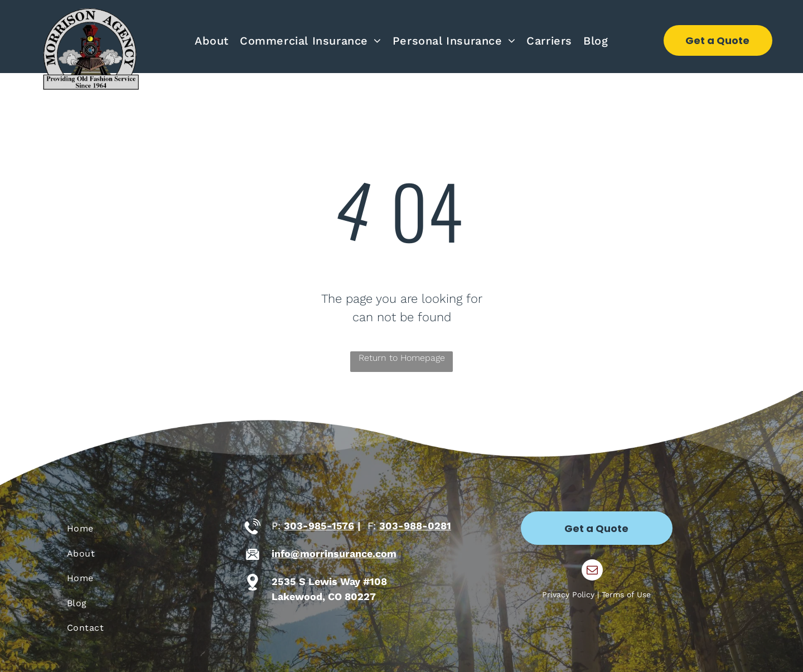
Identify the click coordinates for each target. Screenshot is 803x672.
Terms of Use (626, 594)
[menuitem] (212, 41)
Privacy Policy (568, 594)
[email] (592, 571)
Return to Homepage (402, 358)
